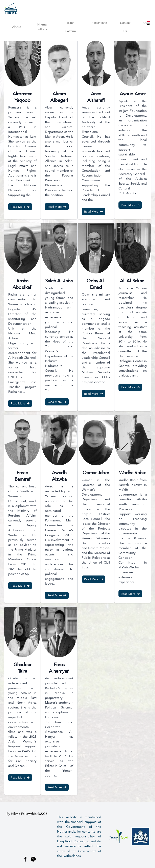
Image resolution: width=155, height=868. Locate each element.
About (17, 27)
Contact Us (125, 27)
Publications (99, 23)
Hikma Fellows (42, 27)
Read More (20, 207)
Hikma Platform (70, 27)
